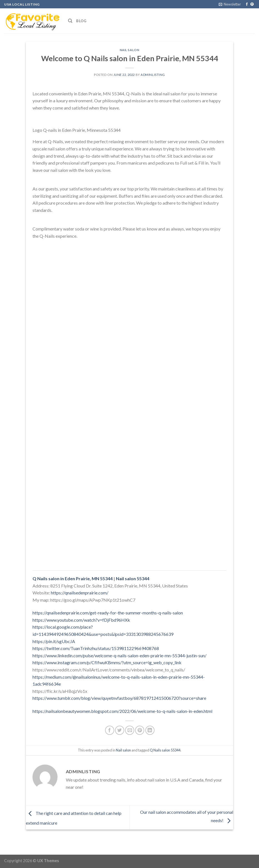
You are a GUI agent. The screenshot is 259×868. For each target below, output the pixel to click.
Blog (81, 21)
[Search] (70, 21)
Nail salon (130, 50)
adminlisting (153, 75)
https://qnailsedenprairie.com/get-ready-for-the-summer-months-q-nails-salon (108, 613)
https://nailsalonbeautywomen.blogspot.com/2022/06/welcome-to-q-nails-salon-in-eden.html (122, 711)
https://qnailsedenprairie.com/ (80, 593)
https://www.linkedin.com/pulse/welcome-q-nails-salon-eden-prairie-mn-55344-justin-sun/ (119, 655)
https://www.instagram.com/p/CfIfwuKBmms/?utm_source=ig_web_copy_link (107, 662)
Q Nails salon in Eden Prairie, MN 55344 (73, 578)
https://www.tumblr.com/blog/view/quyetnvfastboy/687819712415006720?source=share (119, 698)
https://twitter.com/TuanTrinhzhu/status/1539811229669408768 (96, 648)
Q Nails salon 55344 (165, 750)
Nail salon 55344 (133, 578)
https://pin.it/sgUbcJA (54, 641)
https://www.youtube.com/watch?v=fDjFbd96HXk (81, 620)
